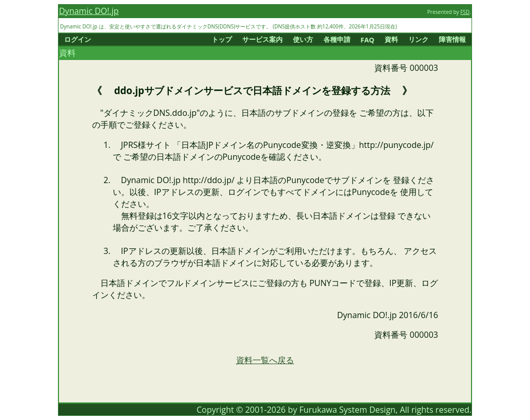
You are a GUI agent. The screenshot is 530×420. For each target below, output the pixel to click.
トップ (222, 39)
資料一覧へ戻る (265, 360)
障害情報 (452, 39)
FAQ (367, 40)
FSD (465, 12)
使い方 (303, 39)
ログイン (78, 39)
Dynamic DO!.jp (89, 11)
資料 (391, 39)
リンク (418, 39)
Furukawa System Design (347, 410)
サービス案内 (262, 39)
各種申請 (337, 39)
